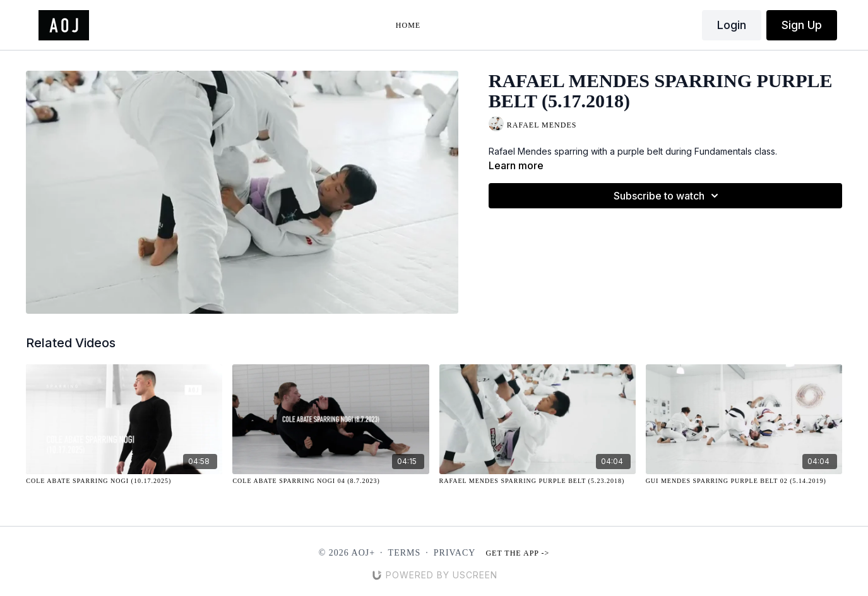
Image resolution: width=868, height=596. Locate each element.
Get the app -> (517, 553)
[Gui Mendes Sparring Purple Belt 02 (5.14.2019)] (744, 481)
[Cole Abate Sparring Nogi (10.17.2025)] (124, 481)
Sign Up (802, 25)
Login (732, 25)
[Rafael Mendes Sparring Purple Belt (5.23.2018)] (538, 481)
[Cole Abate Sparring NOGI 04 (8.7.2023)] (330, 481)
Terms (405, 553)
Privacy (455, 553)
